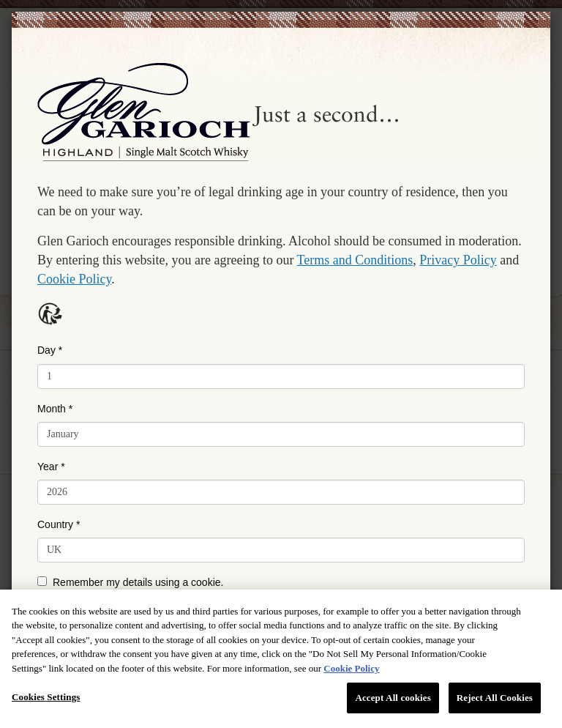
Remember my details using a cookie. (130, 582)
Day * (50, 350)
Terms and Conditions (355, 260)
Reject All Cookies (495, 698)
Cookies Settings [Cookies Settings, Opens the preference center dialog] (46, 697)
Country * (59, 524)
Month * (55, 409)
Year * (51, 467)
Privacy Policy (458, 260)
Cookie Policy (74, 279)
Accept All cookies (393, 698)
